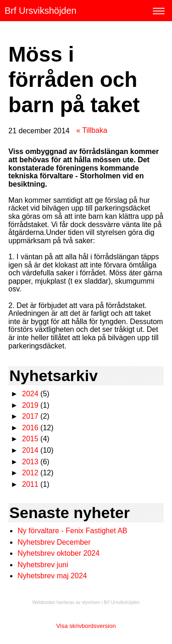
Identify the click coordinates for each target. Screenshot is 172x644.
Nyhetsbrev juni (43, 565)
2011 (30, 484)
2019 (30, 405)
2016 (30, 428)
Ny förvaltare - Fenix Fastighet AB (73, 531)
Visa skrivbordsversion (86, 626)
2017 (30, 416)
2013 (30, 462)
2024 (30, 394)
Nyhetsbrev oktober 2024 (58, 553)
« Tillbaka (92, 130)
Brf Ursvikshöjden (41, 11)
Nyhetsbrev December (54, 542)
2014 (30, 450)
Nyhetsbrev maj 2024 (52, 576)
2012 (30, 473)
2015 (30, 439)
